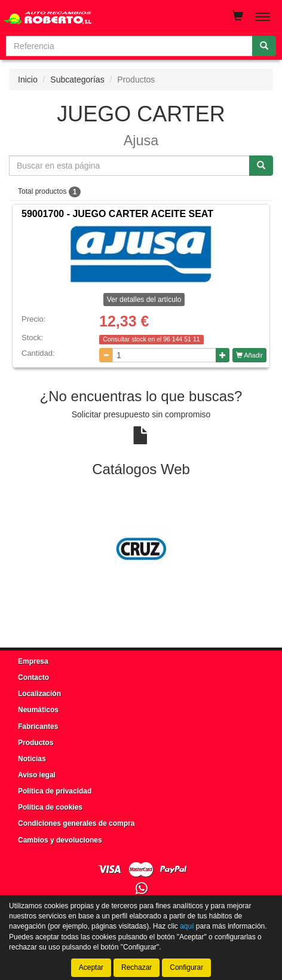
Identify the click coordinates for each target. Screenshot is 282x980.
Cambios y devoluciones (60, 840)
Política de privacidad (55, 791)
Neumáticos (38, 710)
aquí (187, 926)
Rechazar (137, 967)
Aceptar (91, 967)
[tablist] (141, 549)
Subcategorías (77, 80)
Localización (39, 694)
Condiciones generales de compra (76, 823)
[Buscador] (129, 46)
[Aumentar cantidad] (223, 355)
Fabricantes (38, 726)
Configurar (186, 967)
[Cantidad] (164, 355)
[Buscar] (264, 46)
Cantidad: (38, 353)
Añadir (249, 355)
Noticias (32, 759)
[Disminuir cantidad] (106, 355)
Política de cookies (50, 807)
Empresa (33, 661)
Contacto (33, 677)
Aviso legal (37, 775)
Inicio (28, 80)
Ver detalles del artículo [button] (144, 300)
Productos (36, 743)
